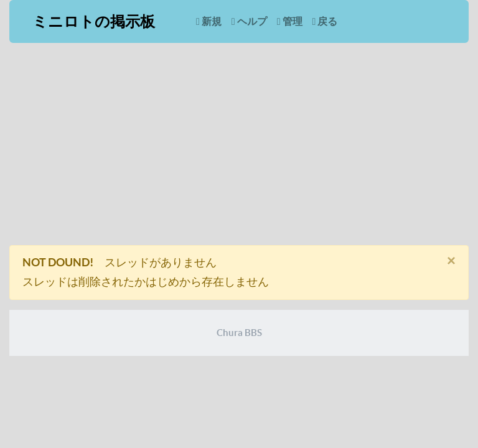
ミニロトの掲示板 (94, 21)
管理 (290, 21)
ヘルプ (249, 21)
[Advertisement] (239, 149)
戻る (325, 21)
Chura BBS (239, 333)
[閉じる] (451, 261)
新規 (209, 21)
